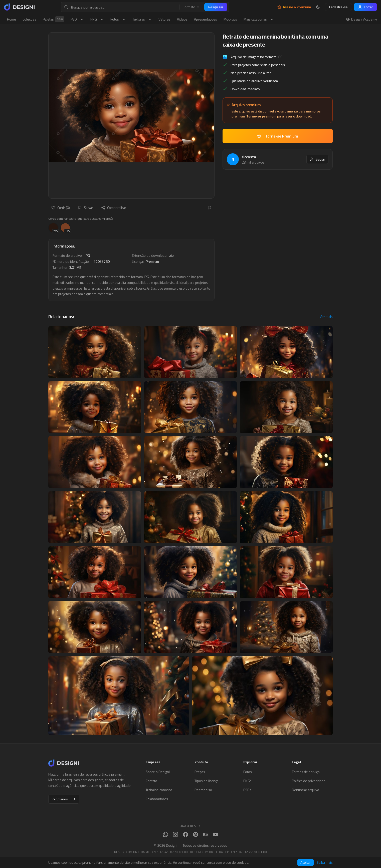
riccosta (249, 157)
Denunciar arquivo (306, 790)
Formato (191, 7)
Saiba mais (325, 862)
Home (12, 19)
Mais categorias (259, 19)
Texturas (142, 19)
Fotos (118, 19)
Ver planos (64, 799)
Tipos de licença (207, 781)
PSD (77, 19)
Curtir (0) (61, 208)
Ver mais (326, 317)
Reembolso (203, 790)
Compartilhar (114, 208)
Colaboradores (157, 799)
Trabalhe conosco (159, 790)
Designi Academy (361, 19)
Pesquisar (216, 7)
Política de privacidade (309, 781)
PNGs (247, 781)
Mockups (230, 19)
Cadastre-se (338, 7)
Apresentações (206, 19)
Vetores (164, 19)
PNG (97, 19)
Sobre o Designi (158, 772)
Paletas (53, 19)
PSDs (247, 790)
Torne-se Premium (278, 136)
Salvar (85, 208)
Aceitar (306, 862)
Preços (200, 772)
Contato (151, 781)
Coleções (29, 19)
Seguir (317, 159)
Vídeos (182, 19)
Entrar (365, 7)
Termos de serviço (306, 772)
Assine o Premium (294, 7)
